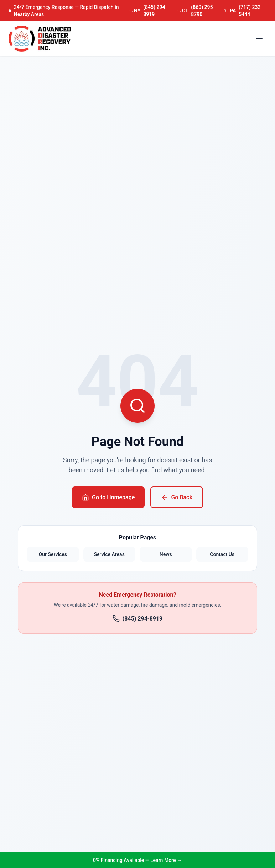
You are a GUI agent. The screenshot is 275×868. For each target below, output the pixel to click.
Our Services (53, 554)
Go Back (177, 497)
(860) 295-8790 (196, 11)
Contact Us (222, 554)
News (166, 554)
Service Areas (109, 554)
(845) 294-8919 (148, 11)
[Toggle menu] (259, 38)
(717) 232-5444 (243, 11)
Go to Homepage (108, 497)
